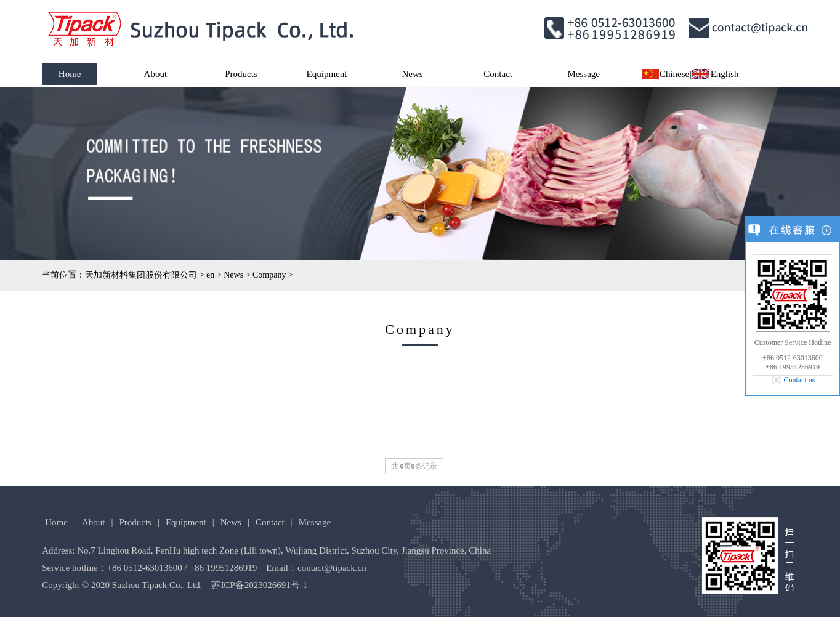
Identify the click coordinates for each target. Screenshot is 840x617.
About (156, 74)
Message (584, 74)
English (725, 74)
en (210, 275)
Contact (498, 74)
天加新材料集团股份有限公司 (141, 275)
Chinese (674, 74)
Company (269, 275)
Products (241, 74)
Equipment (327, 74)
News (412, 74)
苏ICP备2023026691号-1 (259, 585)
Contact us (800, 380)
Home (70, 74)
